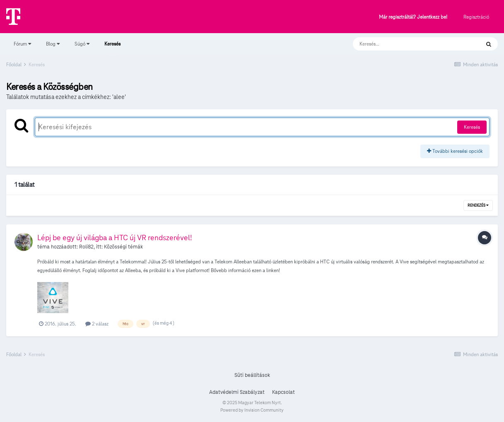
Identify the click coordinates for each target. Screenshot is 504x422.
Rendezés (478, 205)
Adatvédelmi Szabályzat (237, 392)
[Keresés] (408, 44)
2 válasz (97, 324)
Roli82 (86, 247)
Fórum (22, 44)
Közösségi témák (123, 247)
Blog (53, 44)
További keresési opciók (455, 151)
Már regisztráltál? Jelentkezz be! (413, 17)
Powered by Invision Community (252, 410)
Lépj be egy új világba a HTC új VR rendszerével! (115, 238)
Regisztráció (476, 17)
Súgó (82, 44)
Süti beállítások (252, 375)
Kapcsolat (283, 392)
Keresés (112, 48)
